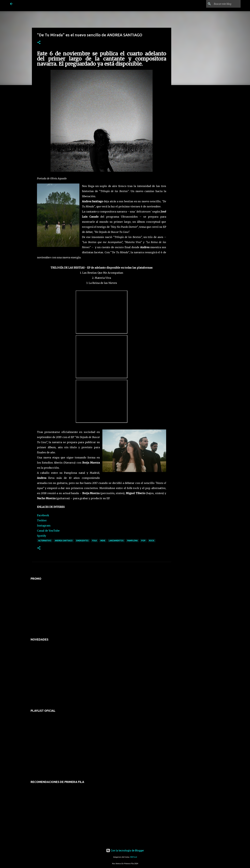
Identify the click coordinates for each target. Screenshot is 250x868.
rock (152, 541)
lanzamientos (116, 541)
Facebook (43, 515)
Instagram (44, 526)
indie (103, 541)
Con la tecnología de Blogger (125, 850)
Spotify (42, 536)
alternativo (45, 541)
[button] (39, 43)
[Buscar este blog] (224, 4)
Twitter (42, 520)
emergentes (82, 541)
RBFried (134, 857)
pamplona (132, 541)
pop (143, 541)
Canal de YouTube (48, 531)
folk (94, 541)
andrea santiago (64, 541)
